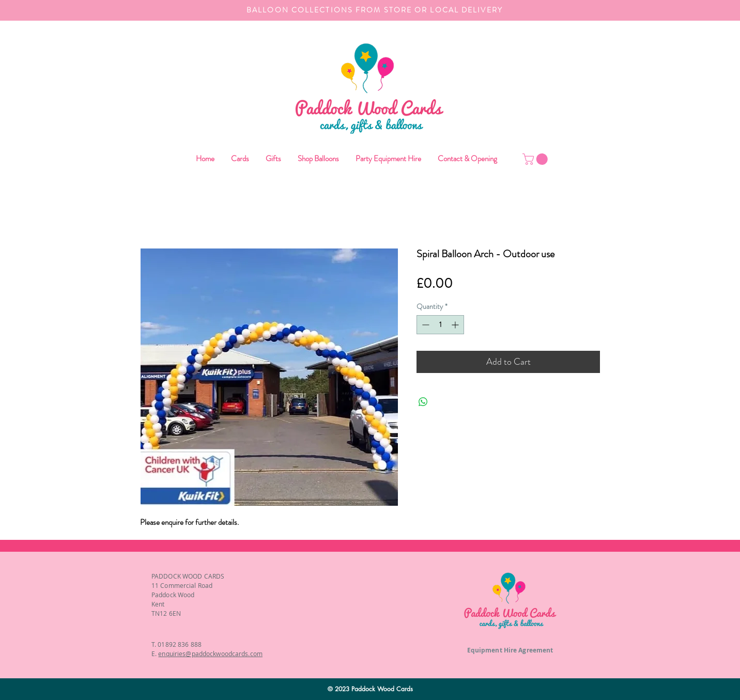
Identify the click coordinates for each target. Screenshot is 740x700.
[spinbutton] (440, 325)
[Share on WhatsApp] (423, 402)
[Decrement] (425, 325)
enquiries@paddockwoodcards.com (210, 654)
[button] (318, 159)
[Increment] (456, 325)
